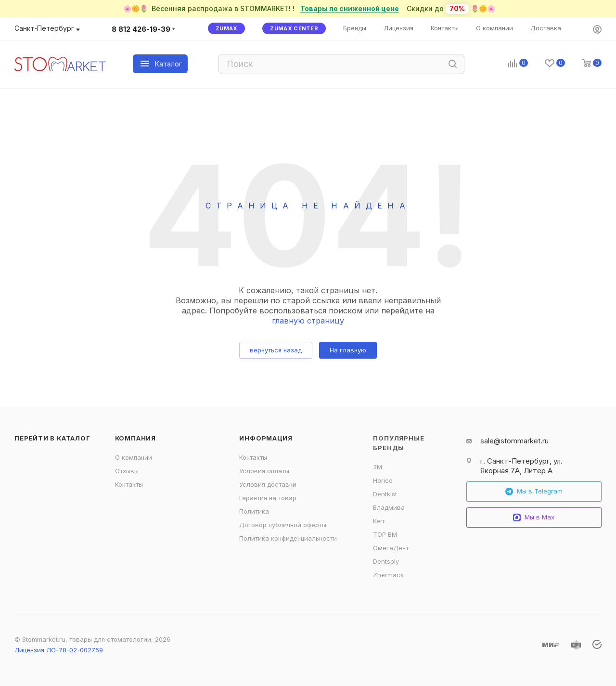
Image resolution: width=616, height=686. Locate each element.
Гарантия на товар (268, 498)
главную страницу (308, 321)
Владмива (389, 507)
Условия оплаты (264, 471)
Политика (254, 511)
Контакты (129, 484)
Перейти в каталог (52, 438)
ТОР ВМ (385, 534)
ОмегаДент (391, 548)
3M (378, 467)
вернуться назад (276, 350)
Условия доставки (268, 484)
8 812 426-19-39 (141, 29)
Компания (135, 438)
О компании (134, 457)
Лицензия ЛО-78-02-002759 (59, 650)
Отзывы (127, 471)
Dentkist (385, 494)
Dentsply (386, 561)
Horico (383, 480)
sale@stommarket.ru (514, 441)
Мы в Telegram (534, 491)
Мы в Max (534, 517)
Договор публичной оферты (283, 525)
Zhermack (388, 575)
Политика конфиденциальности (288, 538)
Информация (266, 438)
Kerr (379, 521)
